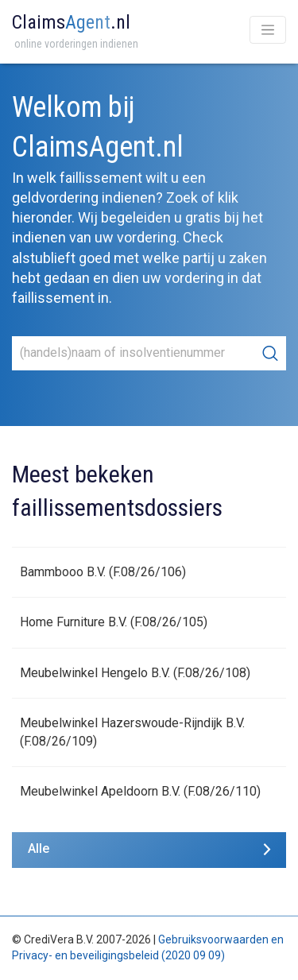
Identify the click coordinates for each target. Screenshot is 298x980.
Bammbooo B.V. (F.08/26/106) (103, 572)
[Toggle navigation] (268, 30)
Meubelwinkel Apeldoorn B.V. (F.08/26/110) (140, 791)
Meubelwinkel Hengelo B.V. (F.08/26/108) (135, 673)
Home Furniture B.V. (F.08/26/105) (114, 622)
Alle (39, 848)
